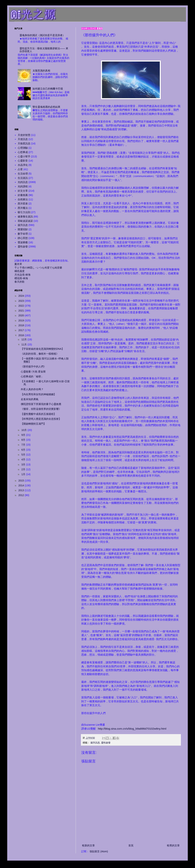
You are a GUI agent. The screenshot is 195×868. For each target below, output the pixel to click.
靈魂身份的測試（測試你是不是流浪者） (42, 35)
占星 (20, 169)
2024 (22, 296)
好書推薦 (23, 195)
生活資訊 (23, 178)
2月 (24, 469)
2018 (22, 325)
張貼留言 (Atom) (99, 851)
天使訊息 (23, 139)
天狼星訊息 (24, 143)
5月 (24, 455)
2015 (22, 481)
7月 (24, 445)
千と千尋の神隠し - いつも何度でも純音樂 (38, 268)
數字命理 (23, 234)
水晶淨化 (23, 165)
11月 (24, 344)
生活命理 (23, 174)
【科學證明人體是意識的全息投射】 (41, 419)
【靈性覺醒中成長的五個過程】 (38, 414)
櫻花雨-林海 (21, 278)
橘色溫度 (19, 271)
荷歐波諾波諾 (25, 221)
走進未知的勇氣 (30, 399)
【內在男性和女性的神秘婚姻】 (38, 394)
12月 (24, 339)
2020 (22, 315)
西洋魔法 (23, 208)
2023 (22, 301)
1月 (24, 474)
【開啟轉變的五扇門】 (33, 424)
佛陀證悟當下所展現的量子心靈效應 (41, 404)
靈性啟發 (106, 743)
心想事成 (23, 152)
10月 (24, 430)
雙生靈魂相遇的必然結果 (46, 107)
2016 (22, 335)
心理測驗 (23, 148)
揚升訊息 (95, 743)
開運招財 (23, 229)
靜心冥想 (23, 238)
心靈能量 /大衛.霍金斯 (33, 372)
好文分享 (23, 191)
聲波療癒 (23, 242)
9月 (24, 435)
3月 (24, 464)
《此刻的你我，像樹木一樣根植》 (40, 354)
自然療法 (23, 199)
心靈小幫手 (24, 156)
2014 (22, 485)
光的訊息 (23, 182)
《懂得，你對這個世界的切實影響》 (41, 409)
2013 (22, 490)
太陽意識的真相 (41, 71)
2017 (22, 330)
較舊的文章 (173, 845)
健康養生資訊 (25, 217)
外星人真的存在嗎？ (32, 389)
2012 (22, 495)
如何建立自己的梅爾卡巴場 (48, 89)
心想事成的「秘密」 (32, 376)
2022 (22, 306)
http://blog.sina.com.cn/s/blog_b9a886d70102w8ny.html (132, 729)
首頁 (131, 845)
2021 (22, 311)
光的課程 (23, 186)
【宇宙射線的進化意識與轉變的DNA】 (42, 349)
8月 (24, 440)
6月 (24, 450)
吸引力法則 (24, 212)
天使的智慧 (24, 135)
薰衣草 (18, 264)
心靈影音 (23, 161)
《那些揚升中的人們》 (33, 367)
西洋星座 (23, 204)
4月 (24, 459)
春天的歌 (19, 282)
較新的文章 (88, 845)
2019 (22, 320)
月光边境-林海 (22, 275)
